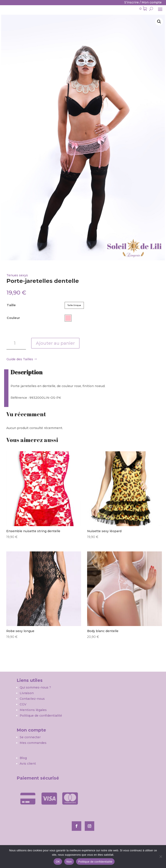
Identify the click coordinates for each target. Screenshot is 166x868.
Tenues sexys (17, 275)
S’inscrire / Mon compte (143, 2)
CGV (23, 704)
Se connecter (30, 737)
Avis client (28, 764)
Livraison (27, 693)
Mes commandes (33, 743)
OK (58, 862)
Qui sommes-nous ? (36, 687)
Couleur (13, 318)
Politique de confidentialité (41, 716)
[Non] (161, 857)
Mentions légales (33, 710)
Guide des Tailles (20, 359)
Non (69, 862)
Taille (11, 305)
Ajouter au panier (55, 343)
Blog (23, 758)
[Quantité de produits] (16, 343)
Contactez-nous (32, 699)
